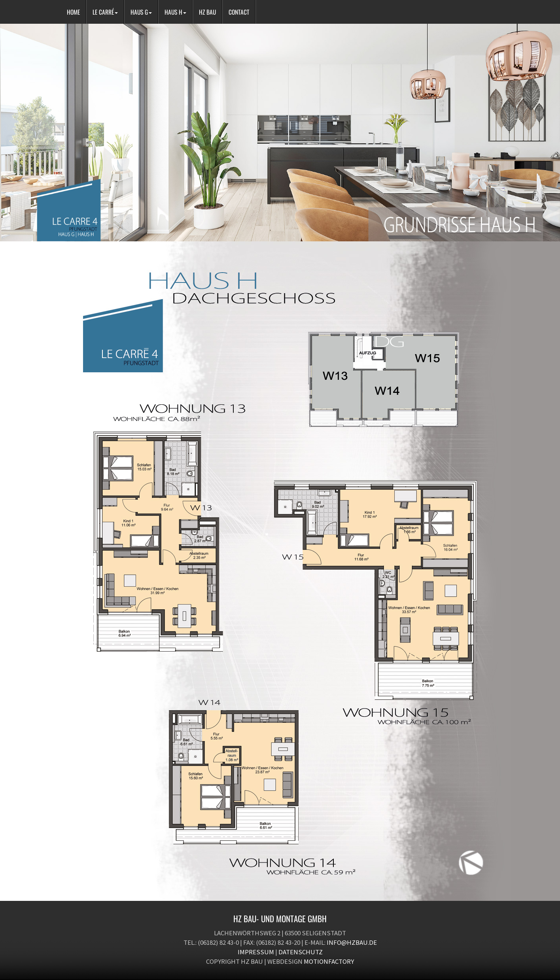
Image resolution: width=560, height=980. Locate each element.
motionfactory (329, 961)
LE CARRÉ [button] (105, 12)
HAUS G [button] (141, 12)
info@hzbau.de (352, 942)
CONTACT (239, 12)
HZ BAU (207, 12)
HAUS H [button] (175, 12)
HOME (73, 12)
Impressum (256, 952)
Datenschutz (301, 952)
